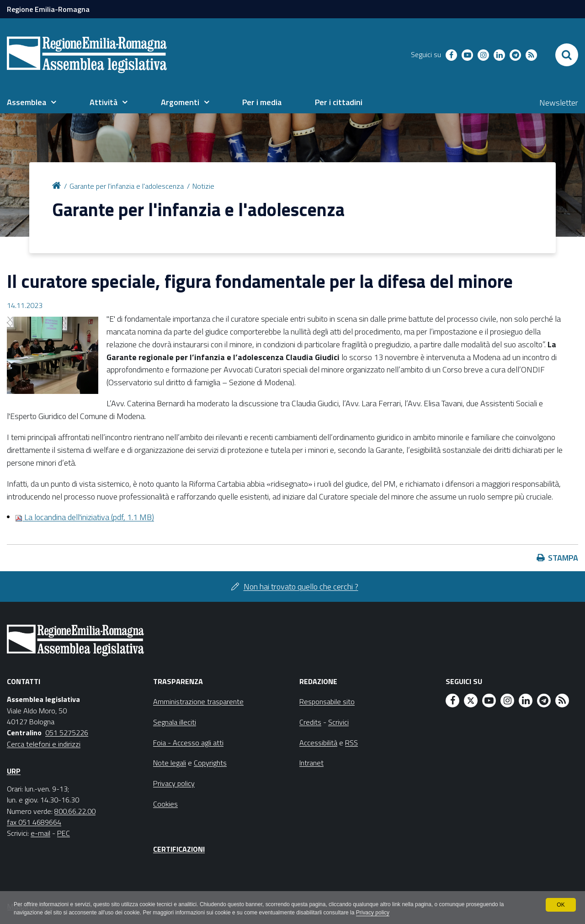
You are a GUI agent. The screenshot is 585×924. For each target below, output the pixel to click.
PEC (64, 833)
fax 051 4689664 (34, 822)
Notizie (203, 186)
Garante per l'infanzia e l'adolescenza (127, 186)
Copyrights (210, 763)
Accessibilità (318, 743)
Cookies (165, 804)
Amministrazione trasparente (198, 701)
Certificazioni (179, 849)
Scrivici (338, 722)
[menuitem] (32, 102)
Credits (310, 722)
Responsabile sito (327, 701)
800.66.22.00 (75, 811)
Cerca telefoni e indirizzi (44, 744)
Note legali (170, 763)
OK (561, 905)
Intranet (311, 763)
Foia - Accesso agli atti (188, 743)
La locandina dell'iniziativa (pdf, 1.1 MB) (85, 517)
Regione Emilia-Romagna (48, 9)
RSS (351, 743)
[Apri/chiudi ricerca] (567, 55)
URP (14, 771)
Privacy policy (374, 913)
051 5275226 (67, 733)
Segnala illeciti (175, 722)
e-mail (40, 833)
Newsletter (559, 103)
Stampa (563, 558)
